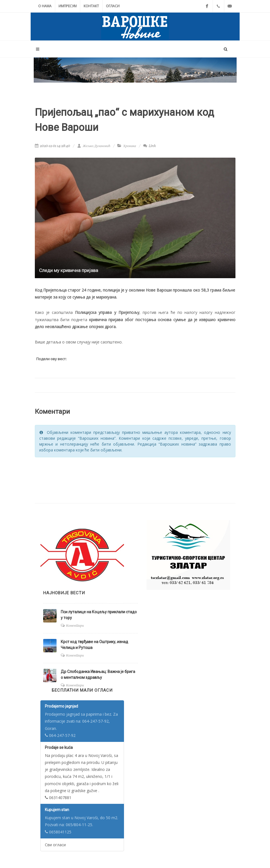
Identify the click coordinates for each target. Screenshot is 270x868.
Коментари (75, 625)
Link (149, 146)
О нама (45, 6)
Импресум (68, 6)
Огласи (113, 6)
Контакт (91, 6)
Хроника (130, 146)
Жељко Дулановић (94, 146)
